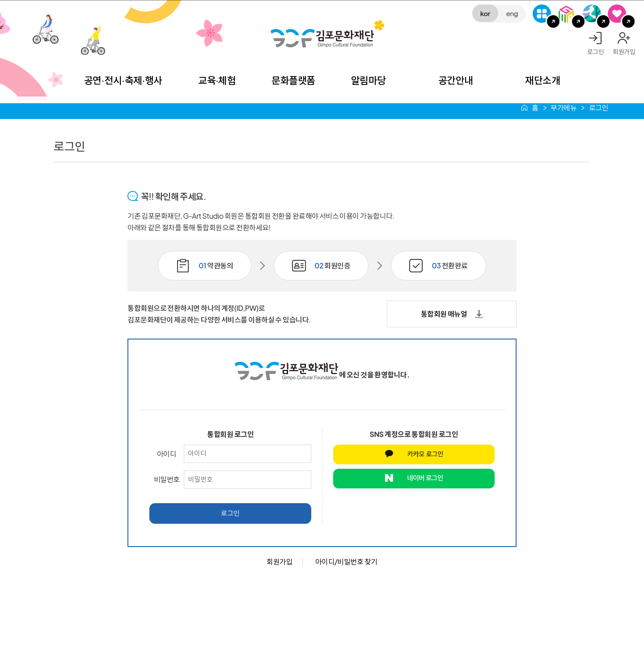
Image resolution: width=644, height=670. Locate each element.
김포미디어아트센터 (567, 14)
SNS (617, 14)
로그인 (596, 51)
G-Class (542, 14)
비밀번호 (167, 479)
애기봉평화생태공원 (592, 14)
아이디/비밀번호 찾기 (346, 562)
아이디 (167, 454)
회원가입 (624, 51)
